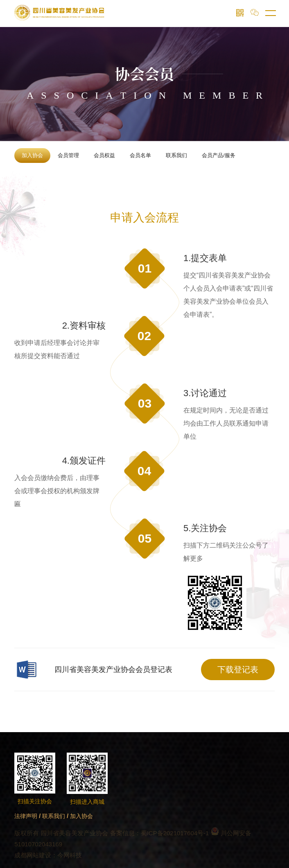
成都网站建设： (36, 855)
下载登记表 (238, 670)
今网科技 (70, 855)
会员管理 (68, 155)
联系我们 (176, 155)
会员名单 (140, 155)
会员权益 (104, 155)
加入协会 (32, 155)
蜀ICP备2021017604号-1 (175, 833)
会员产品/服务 (219, 155)
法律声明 (26, 816)
